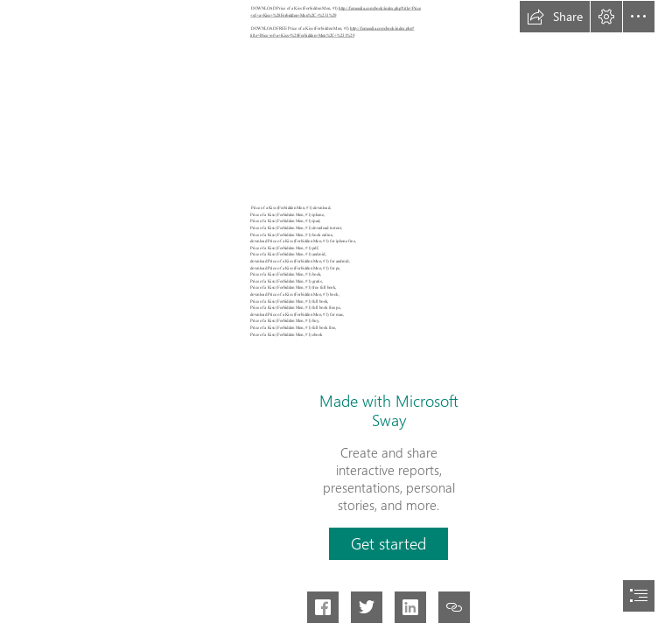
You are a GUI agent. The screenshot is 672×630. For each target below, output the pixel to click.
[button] (555, 17)
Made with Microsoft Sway (389, 410)
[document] (336, 315)
